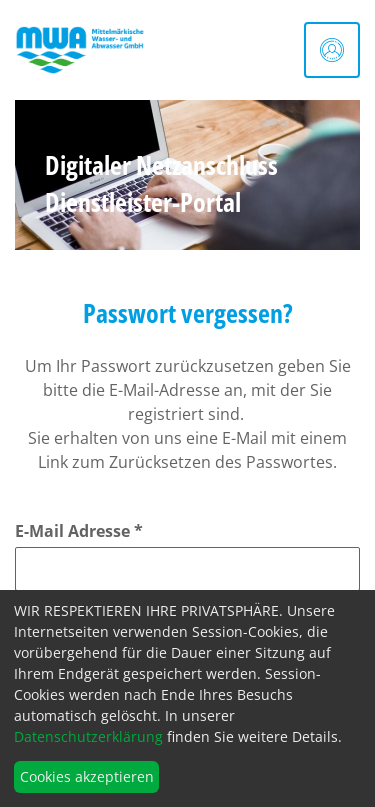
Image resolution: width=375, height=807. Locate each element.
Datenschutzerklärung (88, 736)
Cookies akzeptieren (87, 776)
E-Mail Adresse (79, 531)
